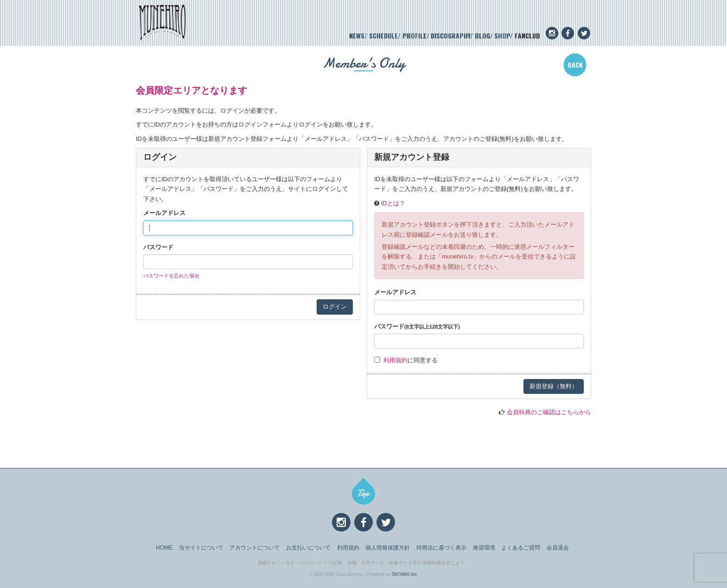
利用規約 (395, 360)
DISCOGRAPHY (450, 35)
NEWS (357, 35)
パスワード (158, 247)
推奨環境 (484, 548)
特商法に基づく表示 (441, 548)
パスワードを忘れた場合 (171, 276)
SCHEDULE (383, 35)
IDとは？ (393, 203)
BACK (575, 65)
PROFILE (415, 35)
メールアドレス (164, 213)
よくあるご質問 (521, 548)
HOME (164, 548)
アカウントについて (255, 548)
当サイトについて (201, 548)
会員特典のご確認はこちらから (549, 412)
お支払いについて (308, 548)
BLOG (482, 35)
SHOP (502, 35)
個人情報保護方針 (388, 548)
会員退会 (558, 548)
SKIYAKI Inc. (405, 574)
